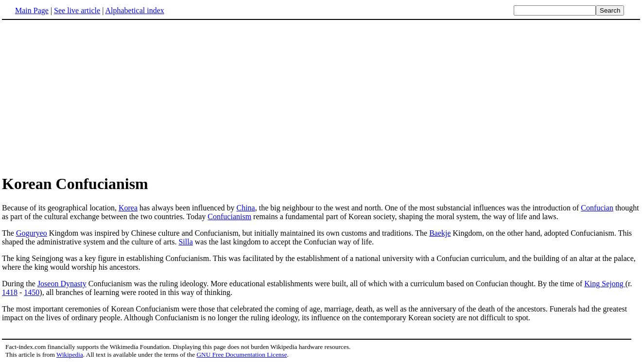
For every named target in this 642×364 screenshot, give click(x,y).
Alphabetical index (134, 10)
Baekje (440, 233)
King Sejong (605, 284)
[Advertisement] (84, 97)
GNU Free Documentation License (242, 355)
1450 (32, 292)
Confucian (597, 208)
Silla (185, 242)
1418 (10, 292)
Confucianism (229, 217)
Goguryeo (32, 233)
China (246, 208)
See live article (77, 10)
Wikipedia (70, 355)
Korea (128, 208)
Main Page (32, 10)
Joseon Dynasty (62, 284)
